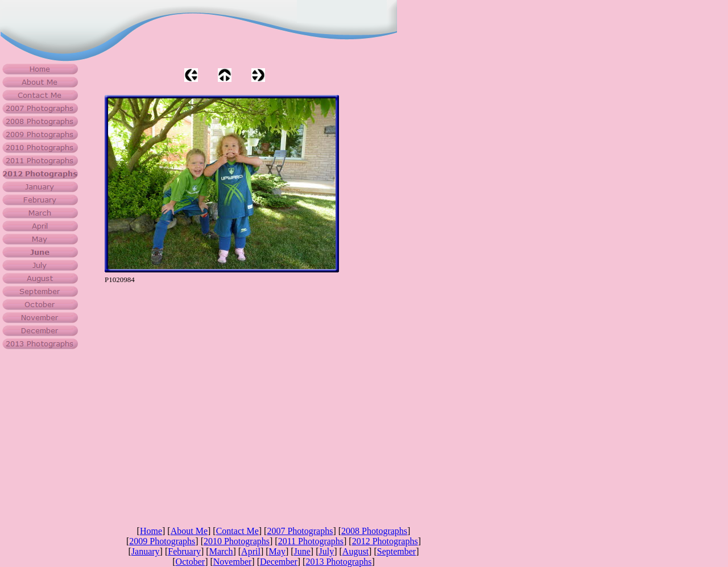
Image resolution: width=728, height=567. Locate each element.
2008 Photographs (374, 531)
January (146, 551)
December (279, 562)
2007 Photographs (300, 531)
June (302, 551)
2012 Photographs (385, 541)
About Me (189, 531)
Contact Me (237, 531)
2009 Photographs (162, 541)
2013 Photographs (338, 562)
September (396, 551)
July (327, 551)
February (184, 551)
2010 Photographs (237, 541)
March (221, 551)
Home (151, 531)
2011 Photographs (311, 541)
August (355, 551)
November (233, 562)
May (277, 551)
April (251, 551)
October (191, 562)
